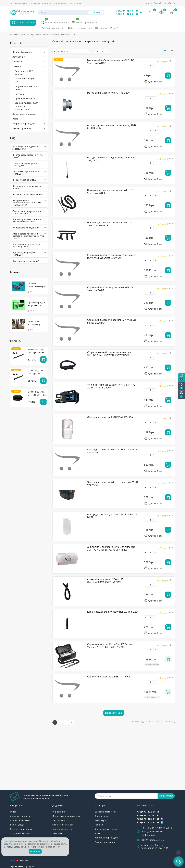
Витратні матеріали (23, 52)
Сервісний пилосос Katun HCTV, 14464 (109, 677)
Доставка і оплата (19, 3)
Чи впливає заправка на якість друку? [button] (29, 156)
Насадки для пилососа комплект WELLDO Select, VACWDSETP (110, 224)
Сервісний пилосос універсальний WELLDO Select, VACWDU (112, 321)
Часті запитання (60, 3)
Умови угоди (17, 825)
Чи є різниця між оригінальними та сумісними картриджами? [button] (29, 203)
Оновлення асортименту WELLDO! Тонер (35, 324)
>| (72, 722)
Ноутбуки (20, 94)
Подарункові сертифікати (67, 816)
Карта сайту (59, 820)
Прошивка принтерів (53, 28)
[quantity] (151, 66)
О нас (13, 812)
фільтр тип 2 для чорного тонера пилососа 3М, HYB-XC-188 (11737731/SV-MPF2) (111, 548)
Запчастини (19, 57)
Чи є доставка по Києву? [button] (29, 180)
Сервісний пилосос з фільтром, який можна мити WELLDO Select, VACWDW (112, 256)
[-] (146, 66)
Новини (101, 28)
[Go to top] (178, 853)
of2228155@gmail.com (153, 840)
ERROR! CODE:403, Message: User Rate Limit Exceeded (37, 352)
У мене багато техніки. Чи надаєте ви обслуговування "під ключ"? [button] (29, 236)
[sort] (74, 51)
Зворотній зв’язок (20, 833)
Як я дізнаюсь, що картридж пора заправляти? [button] (29, 245)
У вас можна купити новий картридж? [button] (29, 173)
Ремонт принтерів (84, 22)
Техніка (17, 66)
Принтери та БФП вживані (24, 72)
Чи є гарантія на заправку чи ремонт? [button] (29, 187)
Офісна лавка (17, 866)
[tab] (29, 148)
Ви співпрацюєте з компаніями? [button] (29, 194)
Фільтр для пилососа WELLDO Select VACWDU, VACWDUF (113, 483)
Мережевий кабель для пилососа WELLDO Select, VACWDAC (111, 62)
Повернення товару (21, 829)
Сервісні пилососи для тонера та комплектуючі (26, 106)
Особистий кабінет (164, 3)
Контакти (47, 3)
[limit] (106, 51)
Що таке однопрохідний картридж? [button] (29, 254)
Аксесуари (18, 62)
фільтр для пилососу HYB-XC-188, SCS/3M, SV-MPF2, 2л (112, 516)
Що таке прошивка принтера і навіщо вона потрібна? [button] (29, 220)
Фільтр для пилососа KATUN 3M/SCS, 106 (110, 417)
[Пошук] (96, 12)
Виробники (59, 812)
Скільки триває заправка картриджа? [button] (29, 164)
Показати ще (114, 713)
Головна (14, 34)
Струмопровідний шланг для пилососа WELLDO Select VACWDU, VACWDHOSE (109, 354)
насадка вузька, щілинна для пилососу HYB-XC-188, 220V (112, 127)
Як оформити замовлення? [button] (29, 261)
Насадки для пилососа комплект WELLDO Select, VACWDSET (110, 192)
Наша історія (75, 3)
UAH (149, 3)
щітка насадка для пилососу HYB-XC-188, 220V (113, 612)
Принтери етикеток (25, 98)
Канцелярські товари (24, 114)
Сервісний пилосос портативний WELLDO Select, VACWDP (111, 289)
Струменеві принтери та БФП (26, 88)
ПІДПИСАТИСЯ (166, 796)
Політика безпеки (20, 820)
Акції (114, 28)
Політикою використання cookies (46, 847)
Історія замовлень (63, 829)
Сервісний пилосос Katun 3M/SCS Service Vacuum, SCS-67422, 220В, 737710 (110, 646)
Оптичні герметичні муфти (36, 285)
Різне (15, 119)
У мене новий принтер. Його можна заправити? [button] (29, 212)
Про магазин (34, 3)
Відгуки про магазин (80, 28)
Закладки (58, 833)
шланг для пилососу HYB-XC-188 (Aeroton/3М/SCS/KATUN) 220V (105, 581)
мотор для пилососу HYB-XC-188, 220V (108, 93)
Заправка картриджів (55, 22)
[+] (155, 66)
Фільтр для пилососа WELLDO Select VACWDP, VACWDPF (113, 451)
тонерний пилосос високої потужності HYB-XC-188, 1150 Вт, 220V (112, 386)
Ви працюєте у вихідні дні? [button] (29, 228)
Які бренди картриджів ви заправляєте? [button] (29, 148)
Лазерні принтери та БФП (26, 80)
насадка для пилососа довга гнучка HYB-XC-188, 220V (112, 159)
